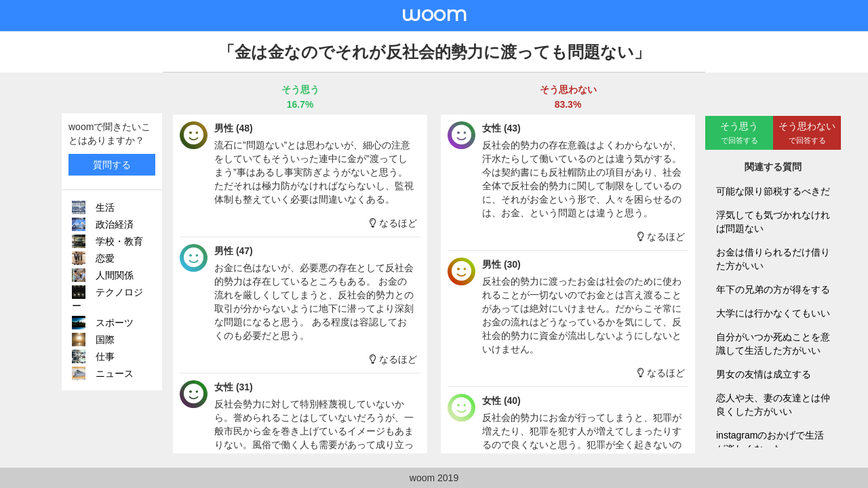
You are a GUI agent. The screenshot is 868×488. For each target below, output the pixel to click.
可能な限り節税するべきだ (773, 191)
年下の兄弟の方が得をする (773, 289)
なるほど (393, 223)
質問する (112, 165)
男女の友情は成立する (764, 374)
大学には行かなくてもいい (773, 313)
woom (434, 14)
